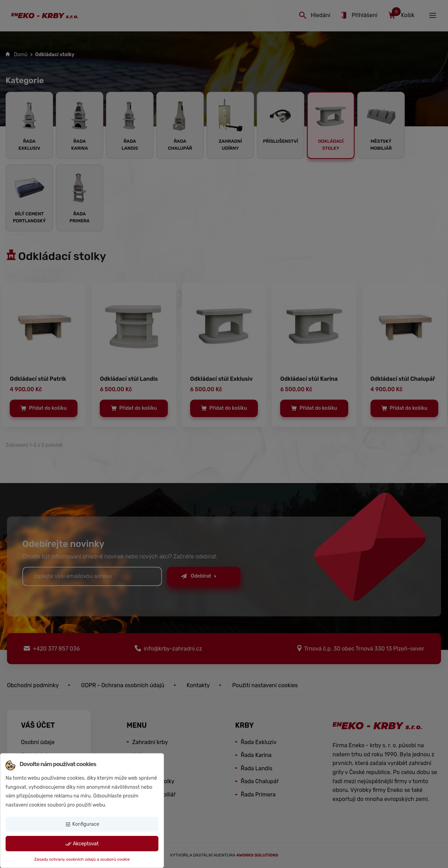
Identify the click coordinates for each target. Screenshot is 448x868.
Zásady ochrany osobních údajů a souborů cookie (82, 859)
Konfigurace (82, 824)
